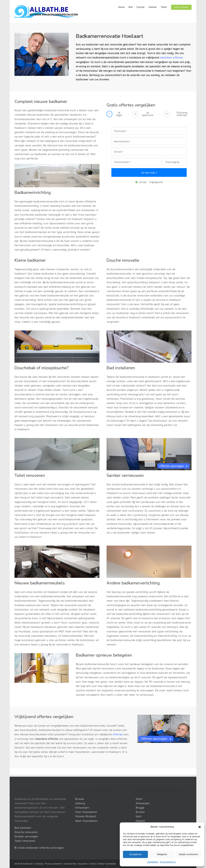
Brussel (80, 799)
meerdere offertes (171, 58)
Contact (93, 864)
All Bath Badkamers (24, 864)
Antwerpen (82, 808)
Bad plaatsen (23, 828)
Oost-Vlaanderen (86, 812)
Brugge (140, 808)
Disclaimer (83, 864)
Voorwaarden (70, 864)
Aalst (139, 799)
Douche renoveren (26, 832)
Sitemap (39, 864)
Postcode (120, 131)
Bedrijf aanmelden (107, 864)
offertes (118, 734)
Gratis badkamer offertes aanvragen (41, 848)
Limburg (80, 803)
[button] (200, 827)
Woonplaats (122, 142)
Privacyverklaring (168, 862)
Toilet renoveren (25, 841)
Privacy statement (53, 864)
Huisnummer (122, 162)
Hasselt (140, 821)
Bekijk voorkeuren (189, 854)
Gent (139, 816)
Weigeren (162, 854)
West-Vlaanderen (86, 821)
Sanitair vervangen (26, 837)
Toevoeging (172, 162)
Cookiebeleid (153, 862)
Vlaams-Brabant (86, 816)
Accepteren (136, 854)
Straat (119, 152)
